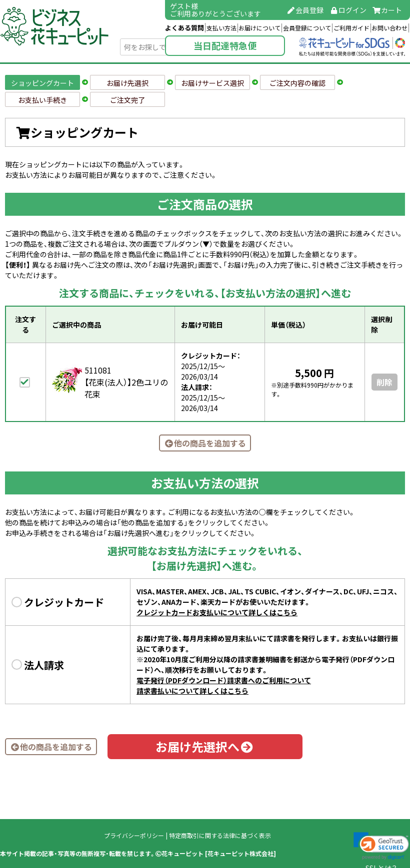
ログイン (348, 10)
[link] (381, 846)
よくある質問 (184, 28)
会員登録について (307, 28)
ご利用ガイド (351, 28)
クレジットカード (64, 602)
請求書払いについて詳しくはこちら (192, 691)
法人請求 (44, 665)
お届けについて (259, 28)
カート (387, 10)
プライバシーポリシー (134, 836)
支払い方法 (221, 28)
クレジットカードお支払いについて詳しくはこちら (217, 612)
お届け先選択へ (205, 747)
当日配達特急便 (225, 46)
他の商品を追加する (205, 443)
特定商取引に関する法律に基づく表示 (220, 836)
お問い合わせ (389, 28)
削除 (384, 382)
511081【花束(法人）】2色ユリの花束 (126, 382)
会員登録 (305, 10)
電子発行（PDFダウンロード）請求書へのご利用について (224, 680)
